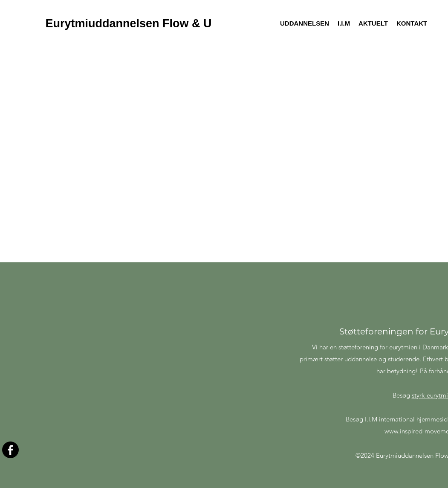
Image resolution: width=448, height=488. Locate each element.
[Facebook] (10, 450)
